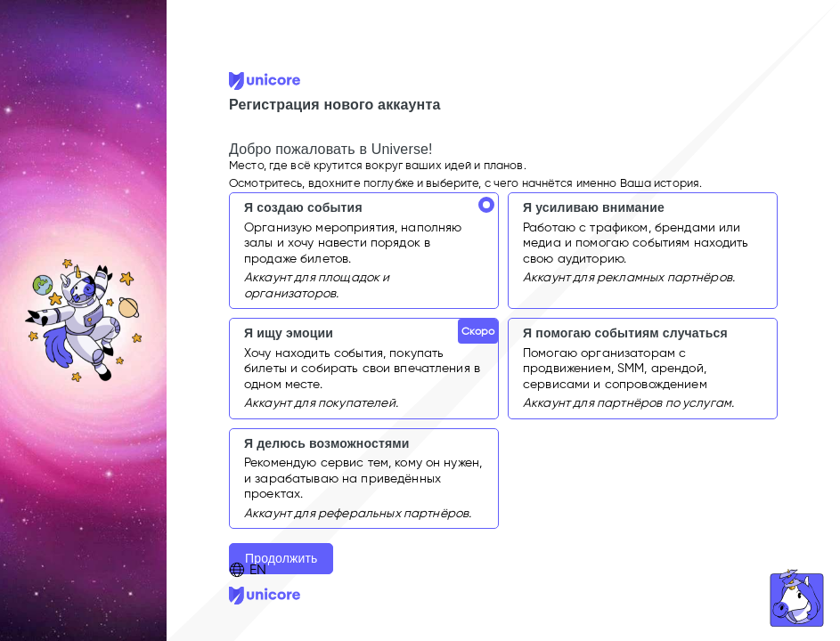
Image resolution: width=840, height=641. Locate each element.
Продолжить (281, 558)
